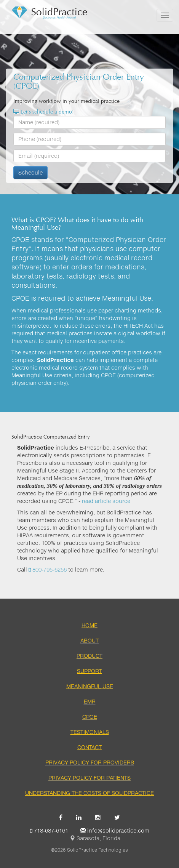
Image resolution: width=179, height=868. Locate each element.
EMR (90, 701)
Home (89, 625)
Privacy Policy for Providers (90, 762)
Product (89, 656)
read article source (106, 501)
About (89, 640)
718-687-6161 (49, 830)
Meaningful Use (90, 686)
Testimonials (90, 732)
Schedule (30, 172)
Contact (89, 747)
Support (89, 671)
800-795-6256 (48, 569)
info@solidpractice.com (115, 830)
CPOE (90, 717)
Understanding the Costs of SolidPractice (89, 793)
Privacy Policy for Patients (89, 778)
